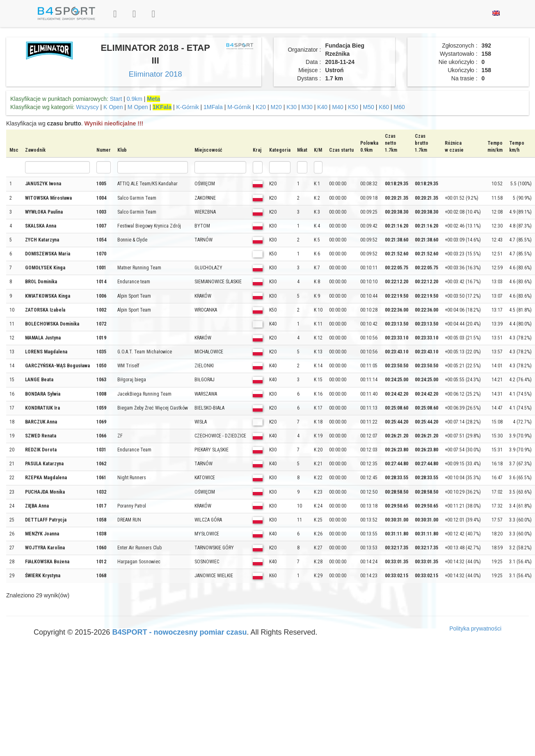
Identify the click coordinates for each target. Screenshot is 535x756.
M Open (138, 107)
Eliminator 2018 (155, 74)
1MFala (213, 107)
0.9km (135, 99)
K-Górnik (187, 107)
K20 (261, 107)
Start (116, 99)
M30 (307, 107)
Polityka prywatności (475, 628)
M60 (399, 107)
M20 (276, 107)
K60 (384, 107)
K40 (322, 107)
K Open (113, 107)
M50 (369, 107)
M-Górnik (239, 107)
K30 (292, 107)
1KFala (162, 107)
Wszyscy (87, 107)
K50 (353, 107)
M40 (338, 107)
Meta (153, 99)
